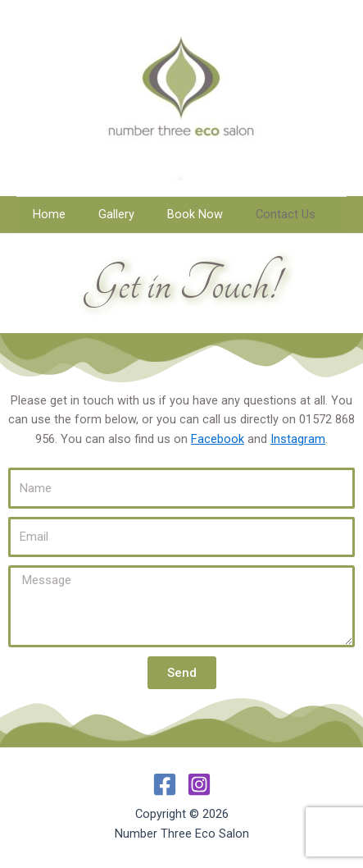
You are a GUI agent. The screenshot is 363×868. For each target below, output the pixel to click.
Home (49, 214)
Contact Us (286, 214)
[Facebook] (165, 784)
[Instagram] (199, 784)
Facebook (218, 439)
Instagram (298, 439)
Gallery (116, 214)
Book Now (195, 214)
